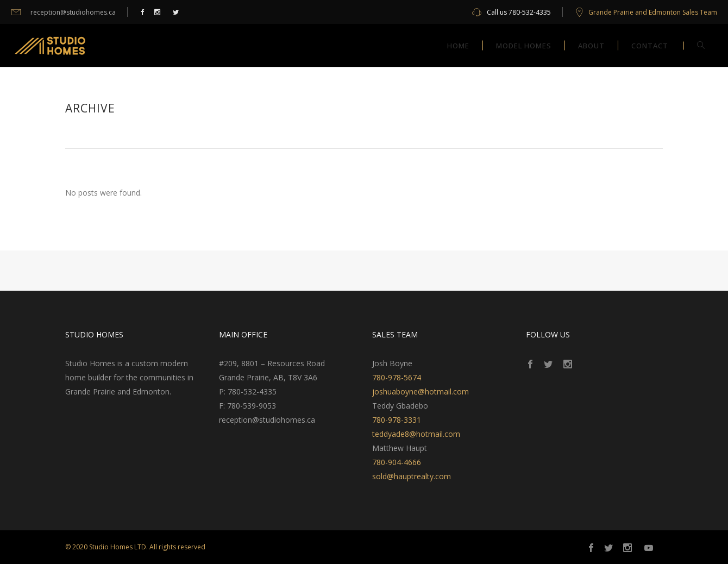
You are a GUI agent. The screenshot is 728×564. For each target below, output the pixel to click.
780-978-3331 (397, 420)
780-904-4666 (397, 462)
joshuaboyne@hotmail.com (421, 391)
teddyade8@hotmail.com (416, 434)
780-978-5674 (397, 377)
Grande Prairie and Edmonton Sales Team (653, 12)
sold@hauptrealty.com (412, 476)
